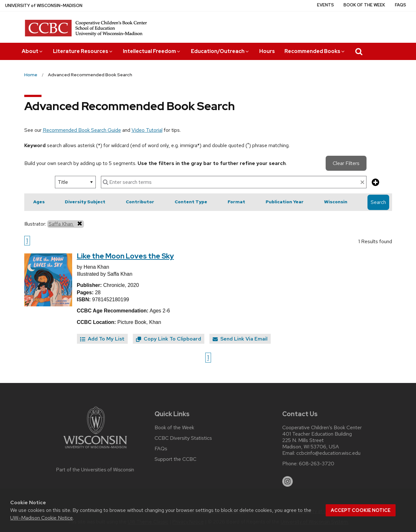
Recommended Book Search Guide (82, 130)
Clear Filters (346, 163)
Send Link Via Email (240, 339)
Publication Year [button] (285, 202)
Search (378, 202)
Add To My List (102, 339)
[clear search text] (362, 183)
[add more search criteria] (375, 183)
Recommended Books (315, 51)
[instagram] (288, 482)
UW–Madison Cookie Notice (42, 518)
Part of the (95, 470)
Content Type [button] (191, 202)
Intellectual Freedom (152, 51)
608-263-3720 (317, 464)
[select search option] (75, 182)
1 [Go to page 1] (27, 241)
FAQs (401, 5)
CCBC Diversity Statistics (183, 438)
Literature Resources (83, 51)
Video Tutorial (147, 130)
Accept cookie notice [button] (361, 510)
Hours (267, 51)
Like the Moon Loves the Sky (125, 256)
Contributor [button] (140, 202)
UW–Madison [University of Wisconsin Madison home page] (44, 6)
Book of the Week (364, 5)
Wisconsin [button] (336, 202)
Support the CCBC (175, 459)
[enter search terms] (234, 182)
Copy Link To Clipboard (169, 339)
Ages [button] (39, 202)
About (33, 51)
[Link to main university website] (95, 450)
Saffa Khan (66, 224)
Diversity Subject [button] (85, 202)
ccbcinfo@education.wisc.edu (328, 453)
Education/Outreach (220, 51)
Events (325, 5)
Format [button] (236, 202)
